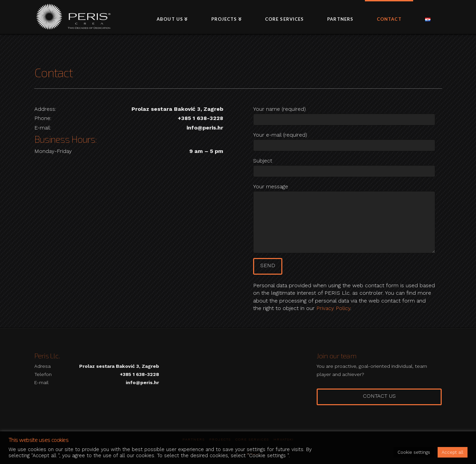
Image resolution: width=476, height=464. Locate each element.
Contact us (379, 396)
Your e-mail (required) (344, 141)
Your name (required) (344, 115)
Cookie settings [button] (414, 452)
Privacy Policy (333, 308)
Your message (344, 191)
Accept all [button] (453, 452)
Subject (344, 166)
